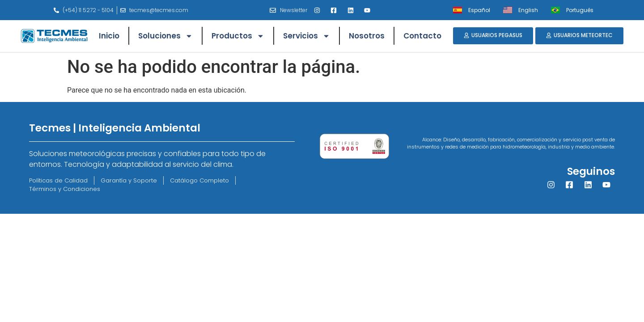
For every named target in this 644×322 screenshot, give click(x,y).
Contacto (422, 36)
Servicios (307, 36)
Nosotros (367, 36)
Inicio (109, 36)
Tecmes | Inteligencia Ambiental (115, 128)
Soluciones (165, 36)
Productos (238, 36)
